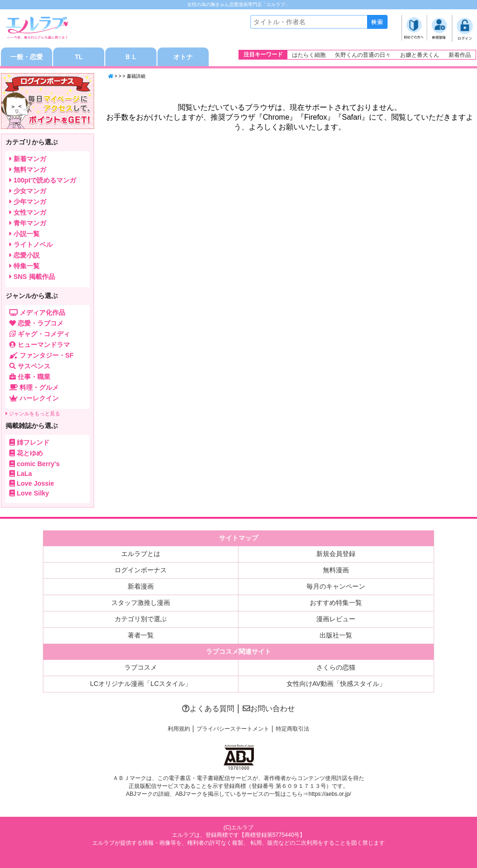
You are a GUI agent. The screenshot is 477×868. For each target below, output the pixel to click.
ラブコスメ (141, 667)
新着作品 (460, 55)
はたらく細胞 (309, 55)
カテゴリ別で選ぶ (141, 619)
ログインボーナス (141, 570)
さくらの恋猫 (336, 667)
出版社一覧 (336, 635)
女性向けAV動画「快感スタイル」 (336, 684)
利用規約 (179, 729)
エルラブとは (141, 554)
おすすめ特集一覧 (336, 603)
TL (78, 57)
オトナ (183, 57)
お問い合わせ (269, 709)
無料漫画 (336, 570)
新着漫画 (141, 586)
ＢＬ (131, 57)
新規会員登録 (336, 554)
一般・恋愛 (27, 57)
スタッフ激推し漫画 (141, 603)
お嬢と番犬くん (420, 55)
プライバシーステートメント (233, 729)
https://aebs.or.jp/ (330, 794)
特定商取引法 (293, 729)
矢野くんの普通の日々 (363, 55)
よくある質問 (208, 709)
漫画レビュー (336, 619)
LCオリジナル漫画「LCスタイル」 (141, 684)
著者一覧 (141, 635)
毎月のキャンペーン (336, 586)
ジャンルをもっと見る (33, 414)
